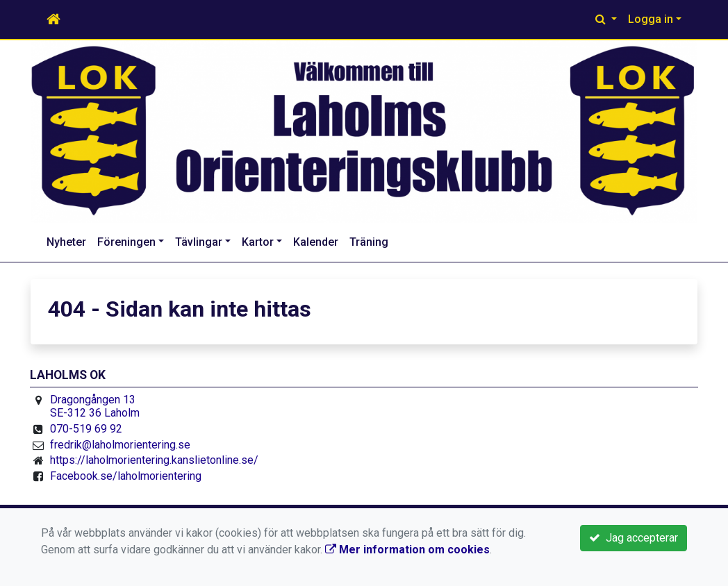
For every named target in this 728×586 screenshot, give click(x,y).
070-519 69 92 (86, 429)
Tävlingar (199, 242)
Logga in (651, 19)
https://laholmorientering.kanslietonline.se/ (154, 460)
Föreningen (126, 242)
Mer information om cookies (407, 550)
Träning (369, 242)
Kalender (316, 242)
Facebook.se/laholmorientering (126, 476)
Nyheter (66, 242)
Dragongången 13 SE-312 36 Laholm (95, 407)
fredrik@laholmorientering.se (120, 445)
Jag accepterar (634, 538)
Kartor (258, 242)
